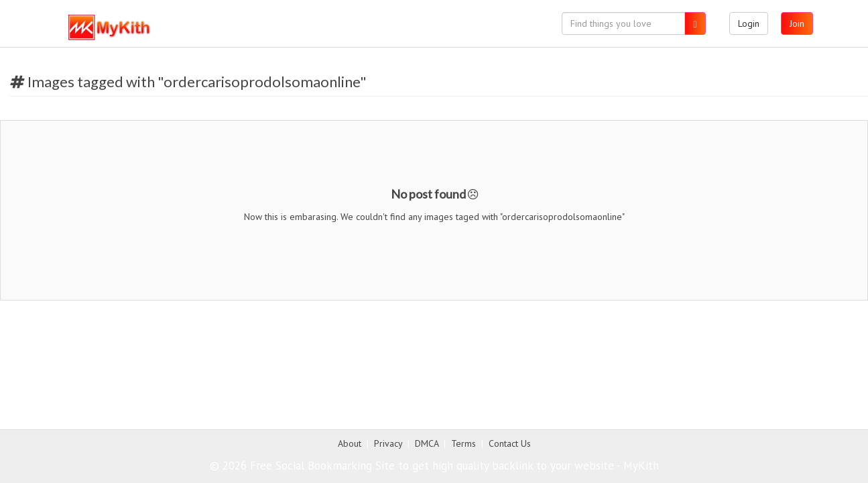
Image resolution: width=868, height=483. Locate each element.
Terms (463, 443)
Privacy (388, 443)
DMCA (427, 443)
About (350, 443)
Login (749, 23)
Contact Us (510, 443)
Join (797, 23)
